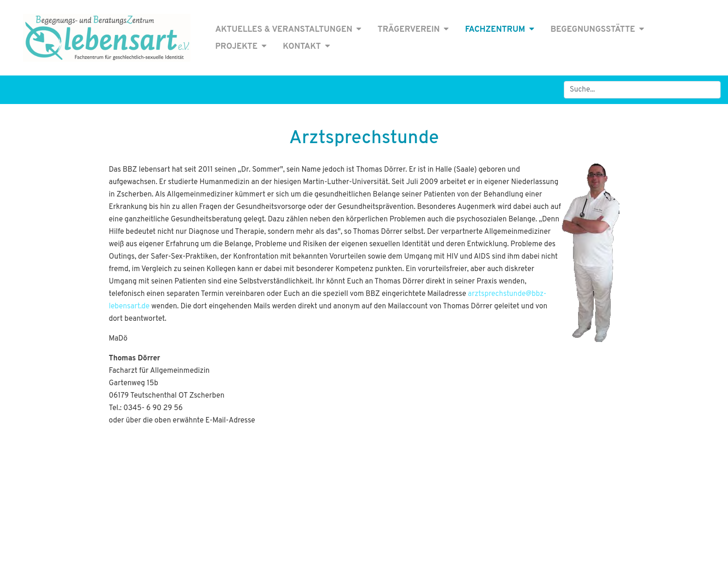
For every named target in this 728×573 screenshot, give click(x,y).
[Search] (642, 90)
